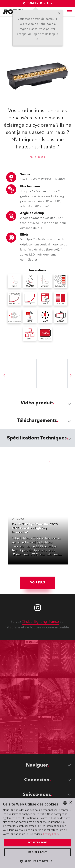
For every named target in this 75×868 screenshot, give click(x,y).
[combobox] (65, 803)
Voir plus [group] (37, 583)
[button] (38, 861)
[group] (4, 375)
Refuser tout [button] (38, 852)
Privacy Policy (51, 834)
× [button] (70, 803)
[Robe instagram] (38, 608)
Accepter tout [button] (37, 842)
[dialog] (37, 833)
